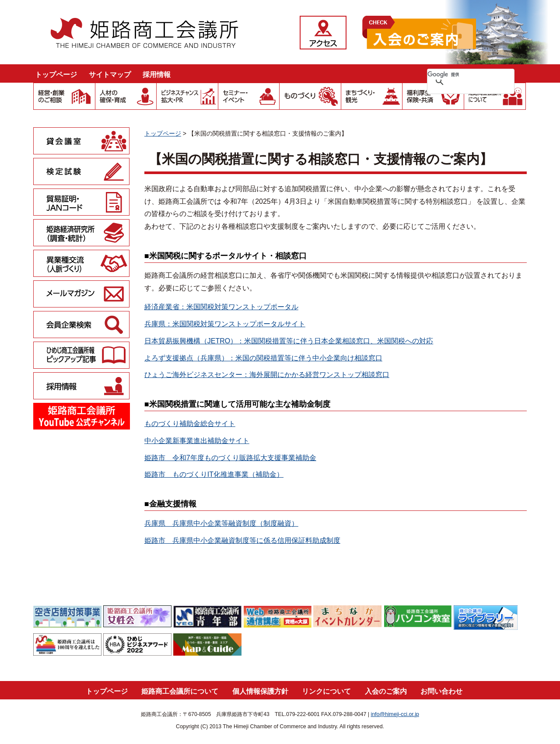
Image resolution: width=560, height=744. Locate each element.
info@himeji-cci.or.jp (395, 714)
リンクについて (326, 691)
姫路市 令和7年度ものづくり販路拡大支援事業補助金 (230, 458)
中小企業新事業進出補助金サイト (197, 441)
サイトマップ (110, 75)
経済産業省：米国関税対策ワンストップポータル (221, 307)
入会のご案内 (386, 691)
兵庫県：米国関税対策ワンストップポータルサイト (225, 324)
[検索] (459, 74)
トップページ (56, 75)
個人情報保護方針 (260, 691)
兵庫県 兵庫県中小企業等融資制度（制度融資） (221, 523)
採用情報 (157, 75)
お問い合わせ (441, 691)
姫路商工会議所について (180, 691)
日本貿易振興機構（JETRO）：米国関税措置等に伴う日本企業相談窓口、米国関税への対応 (289, 341)
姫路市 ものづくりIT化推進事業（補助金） (214, 474)
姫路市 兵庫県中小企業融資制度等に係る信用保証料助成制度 (242, 540)
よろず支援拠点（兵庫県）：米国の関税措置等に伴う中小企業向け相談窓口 (263, 358)
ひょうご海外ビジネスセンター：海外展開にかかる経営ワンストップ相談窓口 (267, 375)
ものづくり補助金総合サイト (190, 424)
